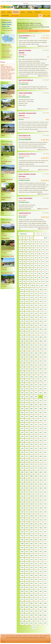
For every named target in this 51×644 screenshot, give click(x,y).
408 (40, 488)
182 (22, 341)
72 (47, 270)
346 (31, 448)
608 (22, 623)
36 (32, 254)
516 (40, 560)
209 (36, 357)
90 (24, 281)
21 (36, 246)
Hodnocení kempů (7, 47)
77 (36, 274)
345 (27, 448)
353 (36, 452)
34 (24, 254)
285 (27, 409)
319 (45, 428)
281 (36, 405)
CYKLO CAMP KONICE (25, 93)
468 (40, 528)
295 (45, 413)
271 (45, 397)
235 (45, 373)
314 (22, 428)
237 (27, 377)
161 (36, 325)
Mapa (9, 12)
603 (27, 619)
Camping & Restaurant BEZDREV (7, 180)
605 (36, 619)
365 (36, 460)
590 (22, 611)
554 (22, 587)
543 (27, 579)
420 (40, 496)
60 (32, 266)
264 (40, 393)
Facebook (25, 636)
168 (40, 329)
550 (31, 583)
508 (31, 556)
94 (39, 281)
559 (45, 587)
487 (45, 540)
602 (22, 619)
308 (22, 424)
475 (45, 532)
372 (40, 464)
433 (45, 504)
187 (45, 341)
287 (36, 409)
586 (31, 607)
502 (31, 552)
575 (36, 599)
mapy (18, 641)
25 (20, 250)
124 (31, 301)
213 (27, 361)
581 (36, 603)
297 (27, 417)
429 (27, 504)
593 (36, 611)
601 (45, 615)
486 (40, 540)
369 (27, 464)
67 (28, 270)
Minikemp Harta (5, 239)
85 (36, 277)
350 (22, 452)
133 (45, 305)
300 (40, 417)
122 (22, 301)
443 (36, 512)
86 (39, 277)
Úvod (3, 12)
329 (36, 436)
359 (36, 456)
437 (36, 508)
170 (22, 333)
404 (22, 488)
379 (45, 468)
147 (27, 317)
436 (31, 508)
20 (32, 246)
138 (40, 309)
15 (43, 242)
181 (45, 337)
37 (36, 254)
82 (24, 277)
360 (40, 456)
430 (31, 504)
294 (40, 413)
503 (36, 552)
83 (28, 277)
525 (27, 567)
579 (27, 603)
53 (36, 262)
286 (31, 409)
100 (32, 285)
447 (27, 516)
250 (31, 385)
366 (40, 460)
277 (45, 401)
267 (27, 397)
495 (27, 548)
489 (27, 544)
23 (43, 246)
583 (45, 603)
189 (27, 345)
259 (45, 389)
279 (27, 405)
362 (22, 460)
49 (20, 262)
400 (31, 484)
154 (31, 321)
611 (36, 623)
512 (22, 560)
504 (40, 552)
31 (43, 250)
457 (45, 520)
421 (45, 496)
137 (36, 309)
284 (22, 409)
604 (31, 619)
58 (24, 266)
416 (22, 496)
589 (45, 607)
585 (27, 607)
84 (32, 277)
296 (22, 417)
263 (36, 393)
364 (31, 460)
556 (31, 587)
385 (45, 472)
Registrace (46, 636)
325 (45, 432)
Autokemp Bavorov (25, 213)
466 (31, 528)
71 (43, 270)
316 (31, 428)
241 (45, 377)
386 (22, 476)
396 (40, 480)
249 (27, 385)
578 (22, 603)
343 (45, 444)
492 (40, 544)
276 (40, 401)
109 (45, 289)
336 (40, 440)
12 (32, 242)
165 (27, 329)
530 (22, 571)
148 (31, 317)
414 (40, 492)
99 (28, 285)
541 (45, 575)
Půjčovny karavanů (7, 55)
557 (36, 587)
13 (35, 242)
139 (45, 309)
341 (36, 444)
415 (45, 492)
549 (27, 583)
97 (21, 285)
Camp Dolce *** (5, 109)
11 (28, 242)
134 (22, 309)
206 (22, 357)
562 (31, 591)
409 (45, 488)
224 (22, 369)
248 (22, 385)
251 (36, 385)
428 (22, 504)
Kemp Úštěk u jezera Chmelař (6, 162)
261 (27, 393)
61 (36, 266)
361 (45, 456)
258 (40, 389)
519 (27, 563)
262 (31, 393)
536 (22, 575)
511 (45, 556)
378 (40, 468)
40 (47, 254)
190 (31, 345)
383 (36, 472)
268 (31, 397)
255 (27, 389)
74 (24, 274)
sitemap (8, 637)
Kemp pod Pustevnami (7, 273)
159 (27, 325)
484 (31, 540)
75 (28, 274)
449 (36, 516)
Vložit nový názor (34, 31)
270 (40, 397)
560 (22, 591)
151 (45, 317)
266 (22, 397)
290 (22, 413)
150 (40, 317)
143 (36, 313)
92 (32, 281)
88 (47, 277)
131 (36, 305)
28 (32, 250)
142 (31, 313)
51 (28, 262)
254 (22, 389)
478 (31, 536)
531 (27, 571)
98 (24, 285)
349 (45, 448)
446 (22, 516)
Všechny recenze (44, 46)
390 (40, 476)
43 (28, 258)
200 (22, 353)
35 (28, 254)
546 (40, 579)
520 (31, 563)
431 (36, 504)
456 (40, 520)
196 (31, 349)
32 (47, 250)
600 (40, 615)
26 (24, 250)
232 (31, 373)
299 (36, 417)
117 (27, 297)
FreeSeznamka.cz (7, 57)
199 (45, 349)
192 (40, 345)
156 (40, 321)
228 (40, 369)
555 (27, 587)
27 (28, 250)
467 (36, 528)
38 (39, 254)
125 (36, 301)
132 (40, 305)
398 (22, 484)
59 (28, 266)
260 (22, 393)
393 (27, 480)
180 (40, 337)
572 (22, 599)
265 (45, 393)
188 (22, 345)
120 (40, 297)
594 (40, 611)
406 (31, 488)
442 (31, 512)
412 (31, 492)
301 (45, 417)
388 (31, 476)
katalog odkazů (11, 641)
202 (31, 353)
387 (27, 476)
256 (31, 389)
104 (22, 289)
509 (36, 556)
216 (40, 361)
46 (39, 258)
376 (31, 468)
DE (45, 16)
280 (31, 405)
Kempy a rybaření (7, 22)
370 (31, 464)
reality (29, 640)
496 (31, 548)
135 (27, 309)
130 (31, 305)
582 (40, 603)
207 (27, 357)
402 (40, 484)
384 (40, 472)
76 (32, 274)
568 (31, 595)
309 (27, 424)
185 (36, 341)
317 (36, 428)
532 (31, 571)
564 (40, 591)
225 (27, 369)
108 (40, 289)
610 (31, 623)
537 (27, 575)
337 (45, 440)
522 (40, 563)
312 (40, 424)
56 (47, 262)
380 (22, 472)
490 (31, 544)
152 (22, 321)
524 (22, 567)
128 (22, 305)
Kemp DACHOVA (24, 36)
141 (27, 313)
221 (36, 365)
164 (22, 329)
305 (36, 420)
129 (27, 305)
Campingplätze (18, 636)
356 (22, 456)
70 (39, 270)
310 (31, 424)
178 (31, 337)
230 (22, 373)
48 (47, 258)
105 (27, 289)
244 (31, 381)
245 (36, 381)
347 (36, 448)
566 (22, 595)
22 (39, 246)
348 (40, 448)
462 (40, 524)
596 (22, 615)
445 (45, 512)
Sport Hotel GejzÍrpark (26, 80)
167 (36, 329)
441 (27, 512)
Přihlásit (30, 12)
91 (28, 281)
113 (36, 293)
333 (27, 440)
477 (27, 536)
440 (22, 512)
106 (31, 289)
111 (27, 293)
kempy (3, 636)
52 (32, 262)
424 (31, 500)
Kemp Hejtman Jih (24, 136)
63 (43, 266)
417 (27, 496)
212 (22, 361)
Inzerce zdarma (6, 51)
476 (22, 536)
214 (31, 361)
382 (31, 472)
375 (27, 468)
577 (45, 599)
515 (36, 560)
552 (40, 583)
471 (27, 532)
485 (36, 540)
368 (22, 464)
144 (40, 313)
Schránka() (5, 15)
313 (45, 424)
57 (20, 266)
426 (40, 500)
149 (36, 317)
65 (20, 270)
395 (36, 480)
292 (31, 413)
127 (45, 301)
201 (27, 353)
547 (45, 579)
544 (31, 579)
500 (22, 552)
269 (36, 397)
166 (31, 329)
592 (31, 611)
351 (27, 452)
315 (27, 428)
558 (40, 587)
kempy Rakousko (43, 641)
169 (45, 329)
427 (45, 500)
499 (45, 548)
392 (22, 480)
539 (36, 575)
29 (36, 250)
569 (36, 595)
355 (45, 452)
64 (47, 266)
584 (22, 607)
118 (31, 297)
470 (22, 532)
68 (32, 270)
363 (27, 460)
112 (31, 293)
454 (31, 520)
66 (24, 270)
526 (31, 567)
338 (22, 444)
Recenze (16, 12)
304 (31, 420)
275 (36, 401)
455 (36, 520)
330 (40, 436)
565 (45, 591)
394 (31, 480)
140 (22, 313)
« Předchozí (23, 234)
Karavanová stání (7, 20)
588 (40, 607)
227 (36, 369)
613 (45, 623)
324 (40, 432)
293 (36, 413)
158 (22, 325)
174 (40, 333)
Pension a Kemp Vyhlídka (8, 256)
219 (27, 365)
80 (47, 274)
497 (36, 548)
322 (31, 432)
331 (45, 436)
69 (36, 270)
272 (22, 401)
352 (31, 452)
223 (45, 365)
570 (40, 595)
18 (24, 246)
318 (40, 428)
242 (22, 381)
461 (36, 524)
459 (27, 524)
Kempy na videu (6, 45)
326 (22, 436)
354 (40, 452)
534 (40, 571)
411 (27, 492)
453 (27, 520)
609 (27, 623)
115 (45, 293)
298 (31, 417)
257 (36, 389)
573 (27, 599)
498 (40, 548)
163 (45, 325)
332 (22, 440)
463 (45, 524)
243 (27, 381)
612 (40, 623)
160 (31, 325)
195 (27, 349)
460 (31, 524)
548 (22, 583)
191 (36, 345)
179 (36, 337)
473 (36, 532)
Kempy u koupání (7, 24)
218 (22, 365)
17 (20, 246)
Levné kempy (6, 53)
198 (40, 349)
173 (36, 333)
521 (36, 563)
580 (31, 603)
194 (22, 349)
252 (40, 385)
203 (36, 353)
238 (31, 377)
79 (43, 274)
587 (36, 607)
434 (22, 508)
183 (27, 341)
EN (49, 16)
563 (36, 591)
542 (22, 579)
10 (24, 242)
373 (45, 464)
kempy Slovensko (7, 28)
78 (39, 274)
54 (39, 262)
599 (36, 615)
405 (27, 488)
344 (22, 448)
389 (36, 476)
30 (39, 250)
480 (40, 536)
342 (40, 444)
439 (45, 508)
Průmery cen (6, 49)
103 (46, 285)
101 (37, 285)
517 (45, 560)
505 (45, 552)
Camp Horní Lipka (6, 222)
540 (40, 575)
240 (40, 377)
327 (27, 436)
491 (36, 544)
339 (27, 444)
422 (22, 500)
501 (27, 552)
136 (31, 309)
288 (40, 409)
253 (45, 385)
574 (31, 599)
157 (45, 321)
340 (31, 444)
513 (27, 560)
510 (40, 556)
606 (40, 619)
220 (31, 365)
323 (36, 432)
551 (36, 583)
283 (45, 405)
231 (27, 373)
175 (45, 333)
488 (22, 544)
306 (40, 420)
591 (27, 611)
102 (42, 285)
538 (31, 575)
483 (27, 540)
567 (27, 595)
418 (31, 496)
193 (45, 345)
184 (31, 341)
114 (40, 293)
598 (31, 615)
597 (27, 615)
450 (40, 516)
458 (22, 524)
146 (22, 317)
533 (36, 571)
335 (36, 440)
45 (36, 258)
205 (45, 353)
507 (27, 556)
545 (36, 579)
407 (36, 488)
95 (43, 281)
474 (40, 532)
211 (45, 357)
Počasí (23, 12)
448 (31, 516)
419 (36, 496)
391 (45, 476)
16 (47, 242)
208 (31, 357)
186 (40, 341)
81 (20, 277)
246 (40, 381)
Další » (46, 238)
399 (27, 484)
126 (40, 301)
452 (22, 520)
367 (45, 460)
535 (45, 571)
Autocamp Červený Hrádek (6, 199)
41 (20, 258)
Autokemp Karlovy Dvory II (27, 154)
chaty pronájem (27, 641)
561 (27, 591)
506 (22, 556)
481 (45, 536)
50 (24, 262)
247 (45, 381)
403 (45, 484)
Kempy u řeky (6, 26)
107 (36, 289)
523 (45, 563)
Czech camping (10, 636)
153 (27, 321)
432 (40, 504)
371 (36, 464)
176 (22, 337)
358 (31, 456)
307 (45, 420)
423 (27, 500)
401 (36, 484)
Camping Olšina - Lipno (7, 144)
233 (36, 373)
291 (27, 413)
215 (36, 361)
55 (43, 262)
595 (45, 611)
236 (22, 377)
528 (40, 567)
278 (22, 405)
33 (20, 254)
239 (36, 377)
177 (27, 337)
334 (31, 440)
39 (43, 254)
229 (45, 369)
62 (39, 266)
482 (22, 540)
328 (31, 436)
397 (45, 480)
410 (22, 492)
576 (40, 599)
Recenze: (3, 62)
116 (22, 297)
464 (22, 528)
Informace (38, 12)
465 (27, 528)
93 (36, 281)
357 (27, 456)
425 (36, 500)
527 (36, 567)
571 (45, 595)
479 (36, 536)
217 (45, 361)
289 (45, 409)
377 (36, 468)
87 (43, 277)
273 (27, 401)
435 (27, 508)
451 (45, 516)
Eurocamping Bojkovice (7, 122)
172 (31, 333)
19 (28, 246)
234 (40, 373)
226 (31, 369)
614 (34, 627)
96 (47, 281)
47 (43, 258)
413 (36, 492)
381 (27, 472)
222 (40, 365)
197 (36, 349)
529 (45, 567)
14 (39, 242)
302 (22, 420)
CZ (40, 15)
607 (45, 619)
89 (20, 281)
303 (27, 420)
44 (32, 258)
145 (45, 313)
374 (22, 468)
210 (40, 357)
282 (40, 405)
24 (47, 246)
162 (40, 325)
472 (31, 532)
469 (45, 528)
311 (36, 424)
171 (27, 333)
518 (22, 563)
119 (36, 297)
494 (22, 548)
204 (40, 353)
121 (45, 297)
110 (22, 293)
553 (45, 583)
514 (31, 560)
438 (40, 508)
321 (27, 432)
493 (45, 544)
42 (24, 258)
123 (27, 301)
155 (36, 321)
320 (22, 432)
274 (31, 401)
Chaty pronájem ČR (7, 30)
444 (40, 512)
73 (20, 274)
